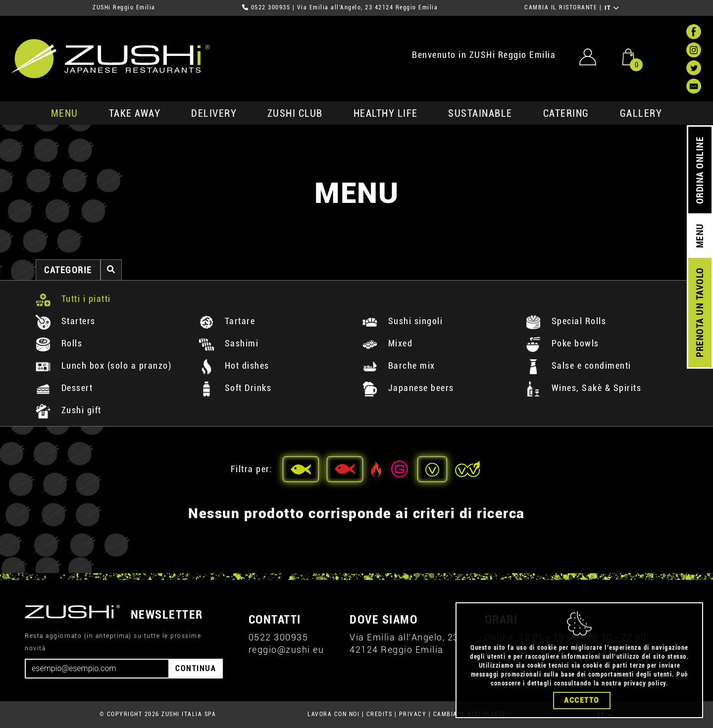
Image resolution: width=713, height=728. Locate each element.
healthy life (386, 113)
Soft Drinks (235, 388)
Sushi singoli (403, 321)
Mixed (387, 343)
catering (566, 113)
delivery (214, 113)
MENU (65, 113)
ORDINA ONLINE (700, 170)
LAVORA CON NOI (333, 714)
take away (135, 113)
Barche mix (399, 365)
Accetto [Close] (582, 700)
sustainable (480, 113)
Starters (66, 321)
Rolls (59, 343)
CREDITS (380, 714)
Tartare (227, 321)
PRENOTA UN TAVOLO (700, 313)
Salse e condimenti (579, 365)
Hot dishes (234, 365)
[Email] (97, 669)
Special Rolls (566, 321)
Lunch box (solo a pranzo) (103, 365)
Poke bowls (562, 343)
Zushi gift (69, 410)
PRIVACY (413, 714)
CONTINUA (196, 668)
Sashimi (229, 343)
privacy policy (645, 683)
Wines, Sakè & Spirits (584, 388)
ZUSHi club (295, 113)
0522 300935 (271, 7)
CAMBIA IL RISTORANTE (561, 7)
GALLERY (641, 113)
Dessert (64, 388)
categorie (68, 270)
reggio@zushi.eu (286, 650)
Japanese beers (408, 388)
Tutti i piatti (73, 299)
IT (612, 8)
